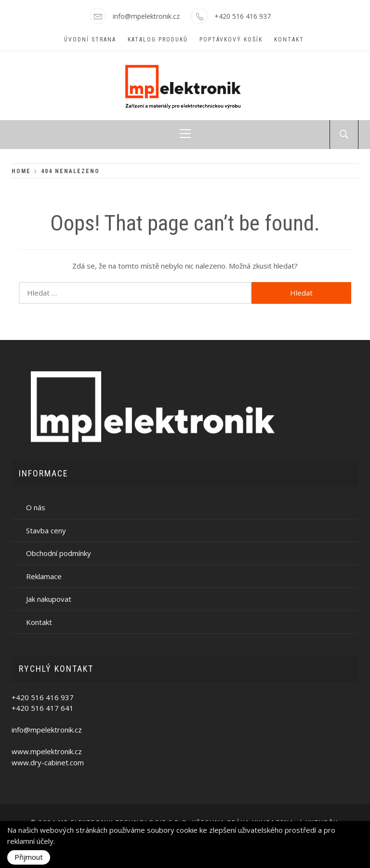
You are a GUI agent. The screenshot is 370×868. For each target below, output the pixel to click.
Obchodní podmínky (59, 553)
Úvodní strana (90, 40)
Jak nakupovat (49, 599)
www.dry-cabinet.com (48, 762)
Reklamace (44, 576)
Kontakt (289, 40)
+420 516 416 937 (243, 16)
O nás (36, 507)
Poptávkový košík (231, 40)
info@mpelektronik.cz (146, 16)
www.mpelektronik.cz (47, 751)
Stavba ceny (46, 530)
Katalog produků (158, 40)
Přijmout (29, 857)
